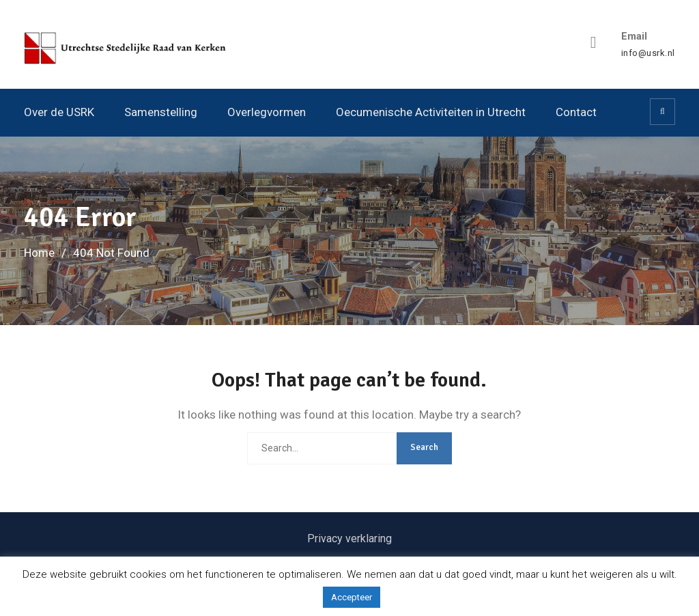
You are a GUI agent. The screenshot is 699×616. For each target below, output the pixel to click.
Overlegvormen (267, 112)
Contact (576, 112)
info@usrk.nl (648, 53)
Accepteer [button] (352, 597)
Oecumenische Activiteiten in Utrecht (431, 112)
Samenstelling (161, 112)
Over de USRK (59, 112)
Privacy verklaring (349, 538)
